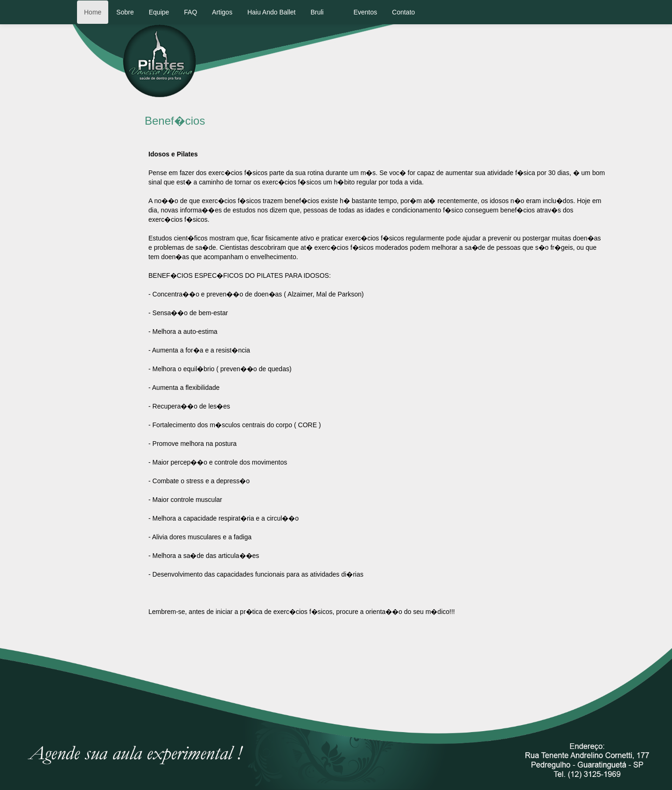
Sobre (125, 12)
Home (93, 12)
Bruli (317, 12)
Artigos (222, 12)
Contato (403, 12)
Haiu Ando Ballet (272, 12)
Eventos (365, 12)
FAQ (190, 12)
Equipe (159, 12)
